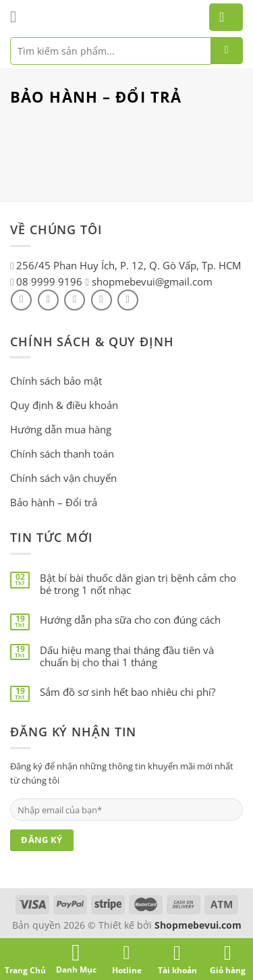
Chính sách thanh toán (62, 454)
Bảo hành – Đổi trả (54, 502)
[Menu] (18, 17)
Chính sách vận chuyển (63, 478)
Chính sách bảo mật (56, 381)
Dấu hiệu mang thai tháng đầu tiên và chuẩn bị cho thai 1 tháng (127, 656)
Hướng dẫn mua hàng (61, 429)
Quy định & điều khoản (64, 405)
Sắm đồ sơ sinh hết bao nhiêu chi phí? (128, 692)
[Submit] (227, 51)
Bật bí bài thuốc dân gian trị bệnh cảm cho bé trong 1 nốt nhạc (138, 584)
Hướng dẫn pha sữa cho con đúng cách (130, 620)
